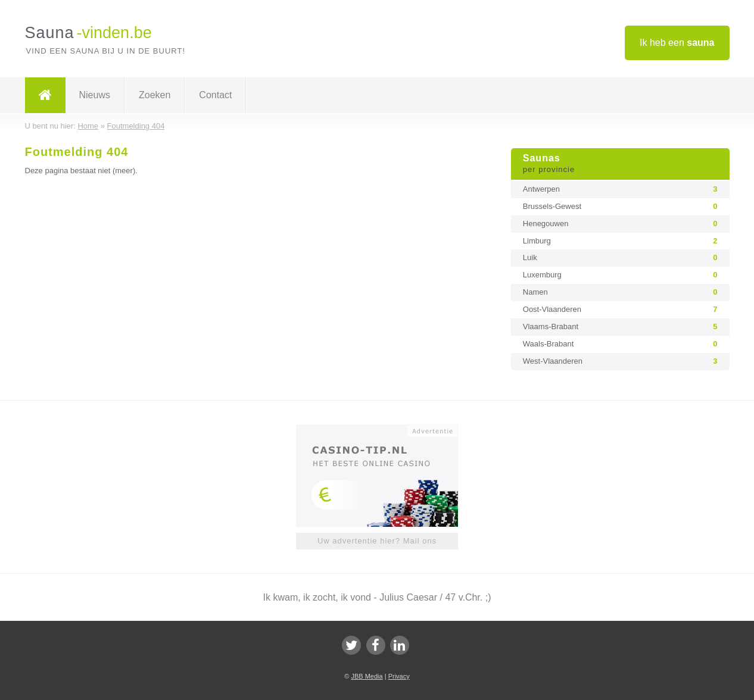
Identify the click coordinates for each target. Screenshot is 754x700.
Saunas (620, 164)
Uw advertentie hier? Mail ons (377, 541)
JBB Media (367, 676)
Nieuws (95, 95)
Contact (215, 95)
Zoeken (155, 95)
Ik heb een (677, 43)
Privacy (399, 676)
